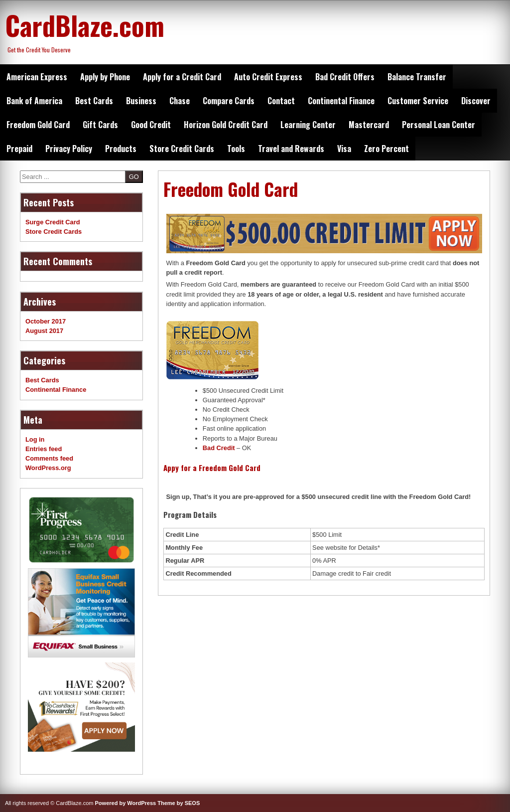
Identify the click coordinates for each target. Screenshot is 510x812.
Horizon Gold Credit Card (226, 125)
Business (141, 101)
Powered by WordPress (126, 803)
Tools (236, 149)
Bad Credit (219, 448)
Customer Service (418, 101)
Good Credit (151, 125)
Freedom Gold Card (38, 125)
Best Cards (94, 101)
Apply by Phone (105, 77)
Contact (281, 101)
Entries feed (44, 449)
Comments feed (49, 458)
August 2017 (44, 331)
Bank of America (34, 101)
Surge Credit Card (53, 222)
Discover (476, 101)
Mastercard (369, 125)
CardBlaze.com (85, 25)
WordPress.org (48, 468)
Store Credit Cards (182, 149)
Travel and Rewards (291, 149)
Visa (344, 149)
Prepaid (19, 149)
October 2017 (46, 321)
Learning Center (308, 125)
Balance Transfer (417, 77)
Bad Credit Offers (345, 77)
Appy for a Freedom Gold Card (212, 468)
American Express (37, 77)
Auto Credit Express (268, 77)
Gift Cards (100, 125)
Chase (180, 101)
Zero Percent (386, 149)
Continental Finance (341, 101)
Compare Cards (229, 101)
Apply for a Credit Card (182, 77)
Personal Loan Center (439, 125)
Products (121, 149)
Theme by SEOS (179, 803)
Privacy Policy (69, 149)
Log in (35, 439)
